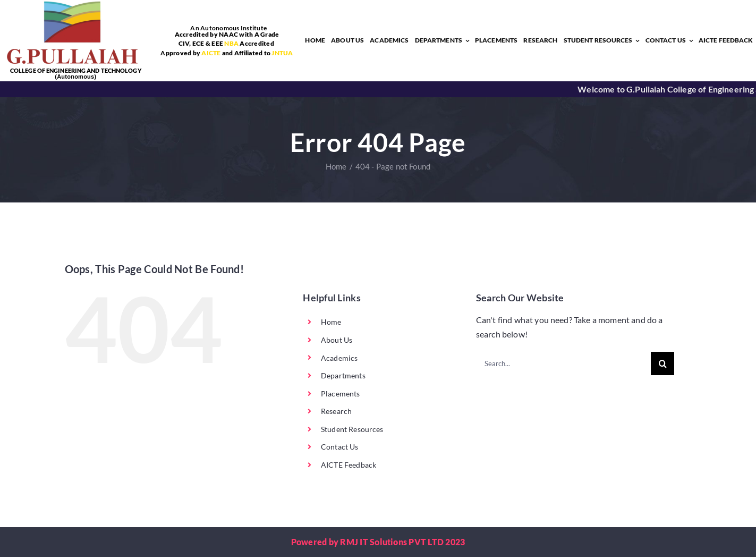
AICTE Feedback (349, 466)
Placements (341, 395)
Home (331, 323)
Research (336, 412)
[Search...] (563, 365)
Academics (339, 358)
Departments (343, 377)
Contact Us (340, 448)
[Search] (662, 365)
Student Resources (352, 430)
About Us (337, 341)
